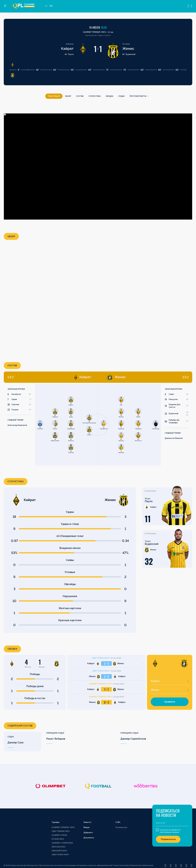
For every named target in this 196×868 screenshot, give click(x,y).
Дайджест (88, 833)
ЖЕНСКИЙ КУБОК (59, 851)
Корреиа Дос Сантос (175, 406)
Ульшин (15, 410)
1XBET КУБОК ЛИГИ (60, 855)
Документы (89, 838)
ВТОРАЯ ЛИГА (58, 839)
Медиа (86, 827)
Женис (128, 49)
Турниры (56, 822)
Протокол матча (139, 96)
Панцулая (173, 399)
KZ (46, 6)
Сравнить (170, 702)
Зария (14, 399)
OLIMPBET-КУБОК (59, 835)
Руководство (121, 827)
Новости (87, 822)
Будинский (173, 414)
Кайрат (67, 49)
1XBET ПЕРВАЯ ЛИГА (61, 831)
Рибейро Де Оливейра (174, 421)
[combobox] (170, 681)
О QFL (118, 822)
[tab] (49, 377)
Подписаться (168, 839)
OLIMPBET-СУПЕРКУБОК (62, 843)
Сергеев (15, 404)
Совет (171, 394)
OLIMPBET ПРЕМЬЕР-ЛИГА (63, 827)
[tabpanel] (51, 425)
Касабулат (16, 394)
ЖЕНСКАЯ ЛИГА (58, 847)
